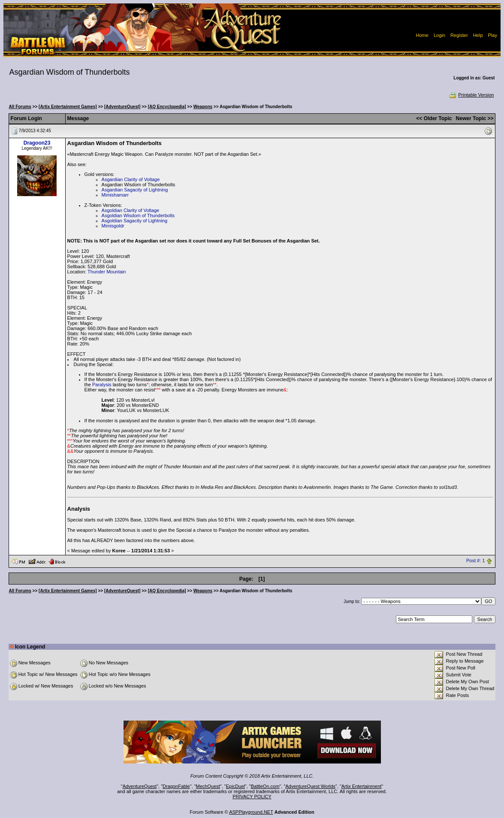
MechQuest (208, 786)
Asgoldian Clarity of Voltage (131, 210)
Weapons (203, 107)
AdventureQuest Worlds (310, 786)
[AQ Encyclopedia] (167, 107)
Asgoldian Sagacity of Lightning (135, 221)
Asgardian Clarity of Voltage (131, 179)
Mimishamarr (115, 195)
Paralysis (102, 385)
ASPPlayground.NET (251, 812)
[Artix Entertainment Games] (68, 107)
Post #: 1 (475, 561)
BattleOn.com (265, 786)
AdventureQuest (140, 786)
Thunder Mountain (107, 272)
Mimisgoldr (113, 226)
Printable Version (471, 95)
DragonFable (176, 786)
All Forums (20, 107)
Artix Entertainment (362, 786)
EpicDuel (235, 786)
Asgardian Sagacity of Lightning (135, 190)
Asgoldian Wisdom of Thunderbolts (138, 215)
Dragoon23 (37, 143)
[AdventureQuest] (122, 107)
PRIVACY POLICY (252, 797)
